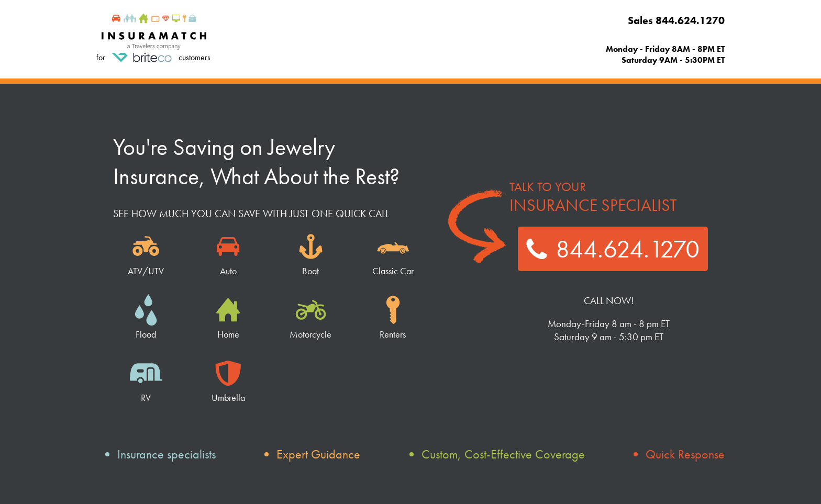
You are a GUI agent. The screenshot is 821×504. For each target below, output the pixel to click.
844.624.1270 (613, 249)
